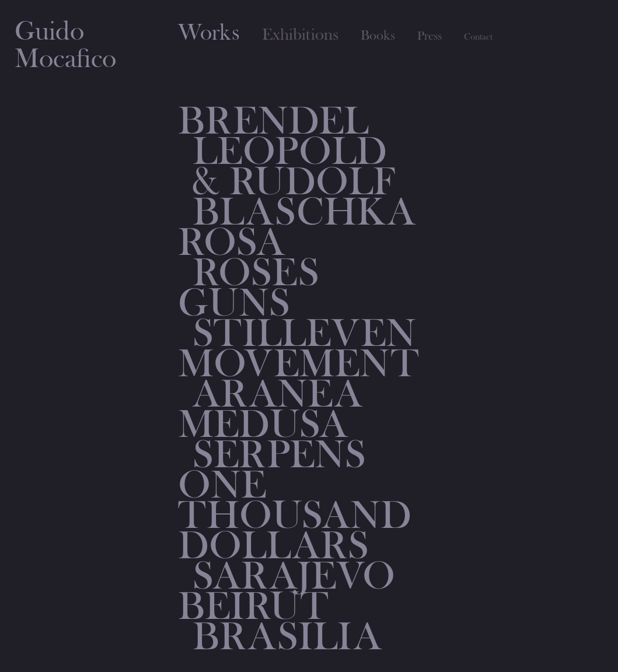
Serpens (279, 455)
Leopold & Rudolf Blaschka (304, 182)
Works (209, 33)
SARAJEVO (294, 576)
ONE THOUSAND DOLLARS (295, 516)
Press (430, 36)
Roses (256, 273)
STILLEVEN (304, 334)
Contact (478, 37)
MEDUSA (263, 425)
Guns (234, 303)
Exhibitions (300, 35)
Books (378, 36)
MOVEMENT (298, 364)
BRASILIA (287, 637)
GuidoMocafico (65, 45)
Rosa (231, 243)
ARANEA (277, 394)
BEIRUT (253, 607)
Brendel (273, 121)
